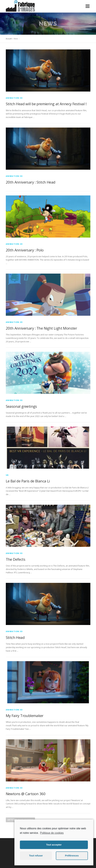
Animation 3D (14, 98)
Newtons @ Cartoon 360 (26, 794)
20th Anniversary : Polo (25, 250)
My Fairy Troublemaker (25, 716)
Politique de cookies (52, 833)
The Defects (16, 559)
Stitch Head (15, 637)
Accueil (9, 39)
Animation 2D (14, 244)
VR (7, 475)
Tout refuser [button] (36, 856)
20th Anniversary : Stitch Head (31, 182)
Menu (87, 6)
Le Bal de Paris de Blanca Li (28, 481)
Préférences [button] (72, 856)
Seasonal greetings (21, 406)
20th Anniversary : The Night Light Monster (41, 328)
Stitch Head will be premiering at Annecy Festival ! (46, 104)
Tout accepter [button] (54, 845)
